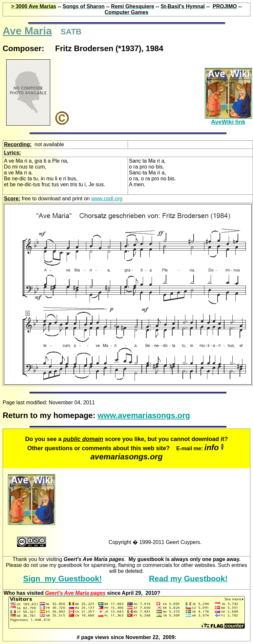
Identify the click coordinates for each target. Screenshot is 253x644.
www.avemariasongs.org (144, 415)
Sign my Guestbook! (63, 579)
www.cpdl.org (107, 199)
